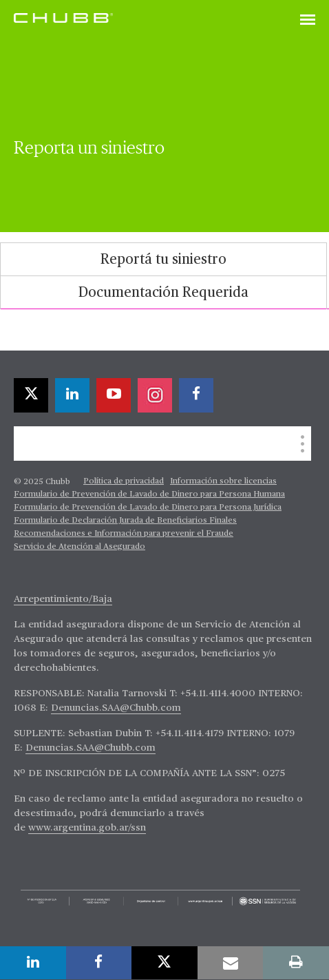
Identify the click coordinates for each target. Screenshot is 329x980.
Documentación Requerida (163, 293)
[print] (296, 963)
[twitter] (31, 395)
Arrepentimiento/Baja (63, 599)
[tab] (163, 259)
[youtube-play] (114, 395)
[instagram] (155, 395)
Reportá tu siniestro (163, 260)
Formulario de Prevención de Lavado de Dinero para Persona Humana (149, 494)
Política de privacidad (124, 481)
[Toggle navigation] (308, 21)
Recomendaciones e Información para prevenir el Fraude (124, 534)
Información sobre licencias (223, 481)
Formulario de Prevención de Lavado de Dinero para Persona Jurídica (148, 508)
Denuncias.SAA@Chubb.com (116, 708)
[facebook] (196, 395)
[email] (231, 963)
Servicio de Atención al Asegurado (79, 547)
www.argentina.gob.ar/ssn (87, 828)
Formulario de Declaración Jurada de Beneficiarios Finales (125, 521)
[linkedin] (72, 395)
